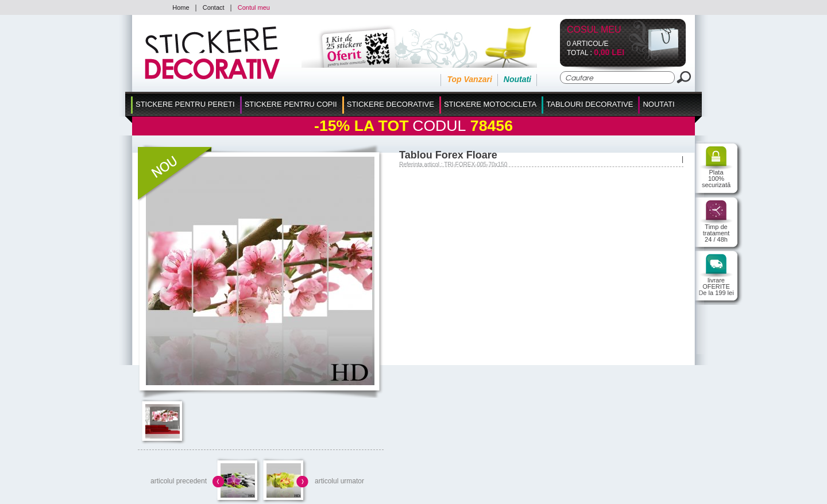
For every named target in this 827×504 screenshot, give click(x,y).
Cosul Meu (594, 30)
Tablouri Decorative (590, 104)
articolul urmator (339, 481)
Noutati (517, 79)
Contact (214, 7)
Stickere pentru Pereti (185, 104)
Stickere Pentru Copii (291, 104)
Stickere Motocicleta (490, 104)
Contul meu (254, 7)
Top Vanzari (469, 79)
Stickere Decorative (391, 104)
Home (181, 7)
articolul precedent (179, 481)
